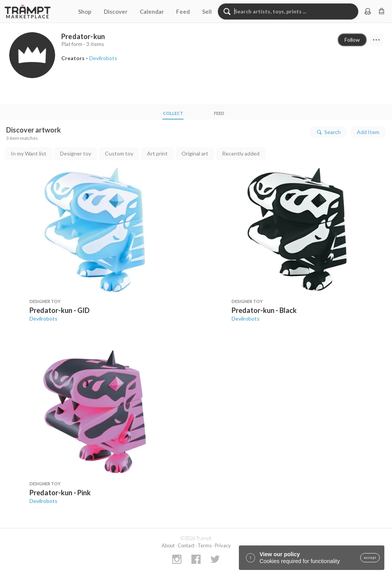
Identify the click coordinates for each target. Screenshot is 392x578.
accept (370, 558)
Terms (205, 545)
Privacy (223, 545)
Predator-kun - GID (60, 310)
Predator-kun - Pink (60, 493)
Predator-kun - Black (264, 310)
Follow (352, 40)
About (168, 545)
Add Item (368, 132)
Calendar (152, 11)
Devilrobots (43, 318)
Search (328, 132)
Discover (116, 11)
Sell (207, 11)
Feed (183, 11)
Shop (85, 11)
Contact (186, 545)
